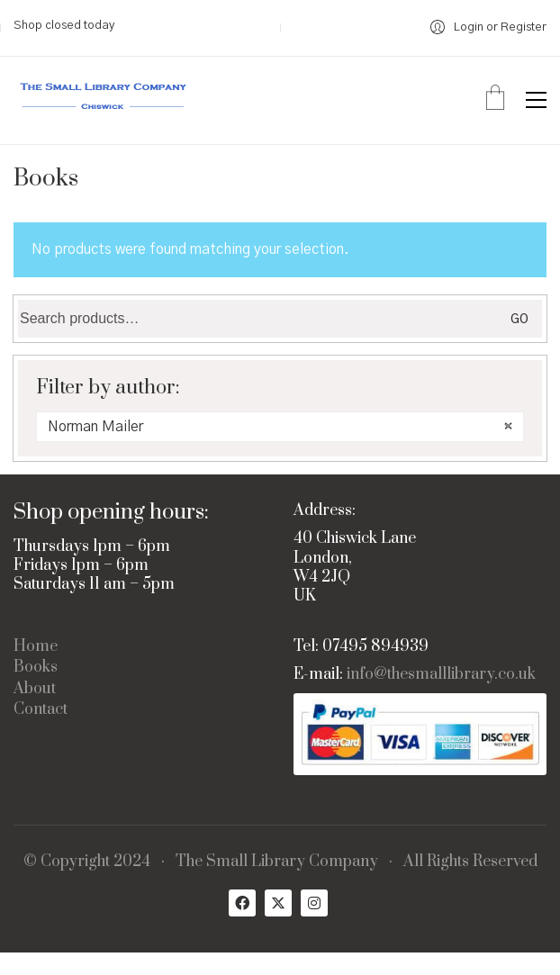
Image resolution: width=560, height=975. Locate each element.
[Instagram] (314, 903)
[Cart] (495, 100)
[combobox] (280, 427)
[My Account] (488, 27)
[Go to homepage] (104, 100)
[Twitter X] (278, 903)
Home (36, 647)
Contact (41, 710)
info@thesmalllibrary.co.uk (441, 675)
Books (36, 668)
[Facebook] (242, 903)
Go (519, 320)
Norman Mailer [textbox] (280, 427)
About (35, 689)
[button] (536, 100)
